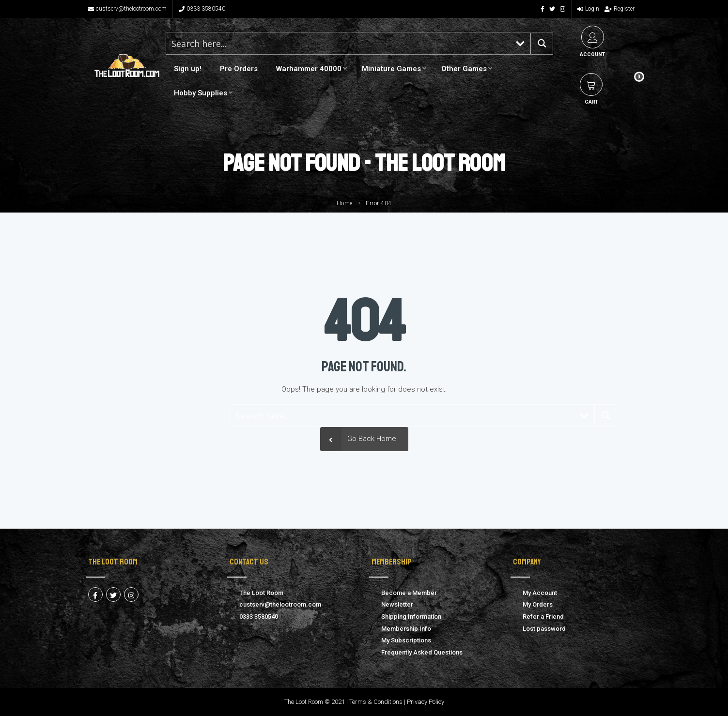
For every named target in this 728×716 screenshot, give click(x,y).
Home (345, 203)
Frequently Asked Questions (422, 652)
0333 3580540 (202, 9)
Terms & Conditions (376, 702)
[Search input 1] (338, 43)
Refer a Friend (543, 617)
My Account (540, 593)
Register (620, 9)
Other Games (464, 69)
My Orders (538, 604)
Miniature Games (391, 69)
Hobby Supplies (201, 93)
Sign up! (188, 69)
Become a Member (409, 593)
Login (588, 9)
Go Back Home (358, 439)
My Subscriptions (406, 640)
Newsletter (397, 604)
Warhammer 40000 (309, 69)
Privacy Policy (426, 702)
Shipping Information (411, 617)
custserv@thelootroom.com (127, 9)
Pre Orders (239, 69)
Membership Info (406, 629)
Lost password (544, 629)
